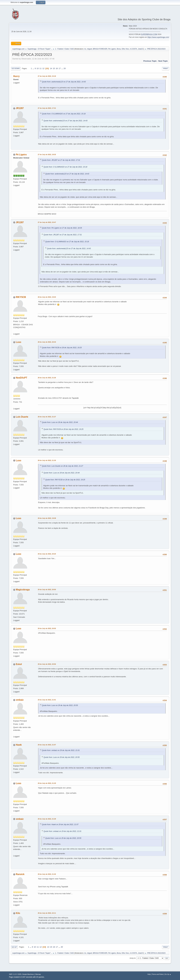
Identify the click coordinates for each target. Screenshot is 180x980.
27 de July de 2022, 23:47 (47, 222)
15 (54, 68)
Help (149, 974)
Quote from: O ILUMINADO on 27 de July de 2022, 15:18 (64, 114)
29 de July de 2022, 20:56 (47, 664)
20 (65, 68)
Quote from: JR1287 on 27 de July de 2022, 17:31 (61, 160)
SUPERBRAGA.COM (149, 34)
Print (166, 69)
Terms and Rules (158, 974)
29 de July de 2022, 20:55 (47, 628)
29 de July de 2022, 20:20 (47, 554)
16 (57, 68)
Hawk (19, 745)
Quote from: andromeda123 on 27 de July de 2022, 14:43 (64, 82)
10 (38, 68)
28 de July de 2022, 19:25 (47, 297)
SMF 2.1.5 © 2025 (15, 974)
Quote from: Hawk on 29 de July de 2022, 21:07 (60, 825)
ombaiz (20, 700)
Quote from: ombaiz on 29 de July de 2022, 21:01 (61, 750)
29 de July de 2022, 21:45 (47, 874)
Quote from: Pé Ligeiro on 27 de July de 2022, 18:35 (62, 228)
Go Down (16, 69)
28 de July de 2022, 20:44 (47, 342)
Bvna (119, 49)
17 (60, 68)
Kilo (18, 913)
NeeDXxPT (21, 378)
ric (85, 49)
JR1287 (20, 108)
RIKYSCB (21, 297)
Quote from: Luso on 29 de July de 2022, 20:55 (60, 705)
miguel (90, 49)
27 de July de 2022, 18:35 (47, 154)
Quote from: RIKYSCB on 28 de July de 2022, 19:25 (62, 348)
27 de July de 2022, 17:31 (47, 108)
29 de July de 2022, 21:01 (47, 700)
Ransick (20, 874)
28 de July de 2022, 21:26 (47, 378)
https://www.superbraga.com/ (158, 37)
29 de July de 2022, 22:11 (47, 913)
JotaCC (141, 49)
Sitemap (38, 974)
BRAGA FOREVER (100, 49)
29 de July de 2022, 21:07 (47, 745)
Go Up (14, 947)
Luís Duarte (22, 417)
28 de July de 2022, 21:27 (47, 417)
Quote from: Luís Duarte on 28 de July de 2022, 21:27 (62, 466)
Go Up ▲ (168, 974)
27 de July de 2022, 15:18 (47, 76)
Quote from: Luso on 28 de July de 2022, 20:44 (60, 422)
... (34, 68)
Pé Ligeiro (112, 49)
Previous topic (150, 61)
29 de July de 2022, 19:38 (47, 518)
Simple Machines (28, 974)
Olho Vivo (125, 49)
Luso (18, 342)
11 (41, 68)
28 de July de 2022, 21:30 (47, 460)
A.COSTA (133, 49)
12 (43, 68)
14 (51, 68)
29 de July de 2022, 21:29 (47, 783)
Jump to (133, 958)
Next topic (163, 61)
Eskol (19, 664)
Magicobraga (23, 590)
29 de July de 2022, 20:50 (47, 590)
